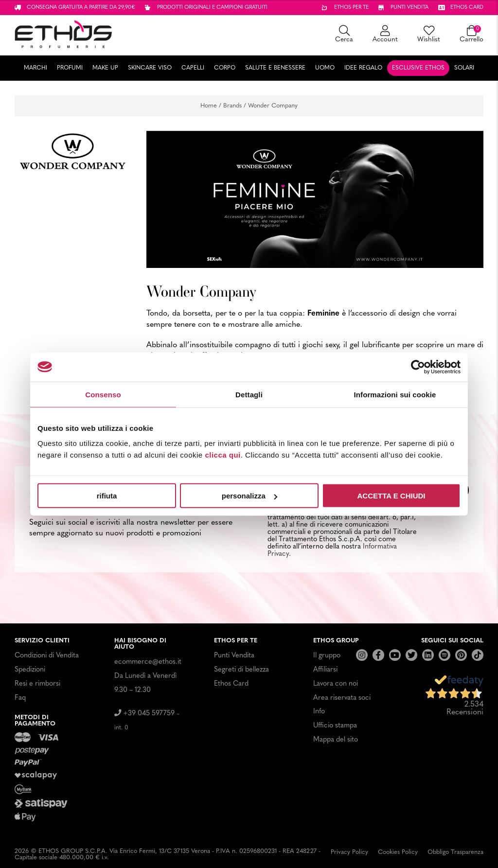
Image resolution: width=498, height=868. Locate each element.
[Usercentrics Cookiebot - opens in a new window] (418, 367)
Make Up (105, 68)
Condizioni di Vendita (47, 656)
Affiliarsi (325, 670)
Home (209, 106)
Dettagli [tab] (249, 394)
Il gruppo (327, 656)
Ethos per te (351, 8)
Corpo (225, 68)
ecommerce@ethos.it (148, 662)
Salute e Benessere (275, 68)
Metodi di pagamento (35, 721)
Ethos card (467, 8)
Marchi (36, 68)
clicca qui (222, 455)
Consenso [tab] (103, 394)
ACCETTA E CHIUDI (391, 496)
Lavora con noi (336, 684)
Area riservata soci (342, 698)
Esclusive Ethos (418, 68)
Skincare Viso (150, 68)
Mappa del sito (336, 740)
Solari (464, 68)
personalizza (249, 496)
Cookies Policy (398, 852)
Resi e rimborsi (37, 684)
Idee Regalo (363, 68)
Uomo (325, 68)
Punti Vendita (234, 656)
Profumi (70, 68)
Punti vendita (409, 8)
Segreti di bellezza (241, 670)
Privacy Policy (349, 852)
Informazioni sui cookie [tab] (395, 394)
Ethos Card (231, 684)
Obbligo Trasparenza (455, 852)
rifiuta (107, 496)
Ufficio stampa (335, 726)
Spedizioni (30, 670)
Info (319, 712)
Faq (20, 698)
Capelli (193, 68)
